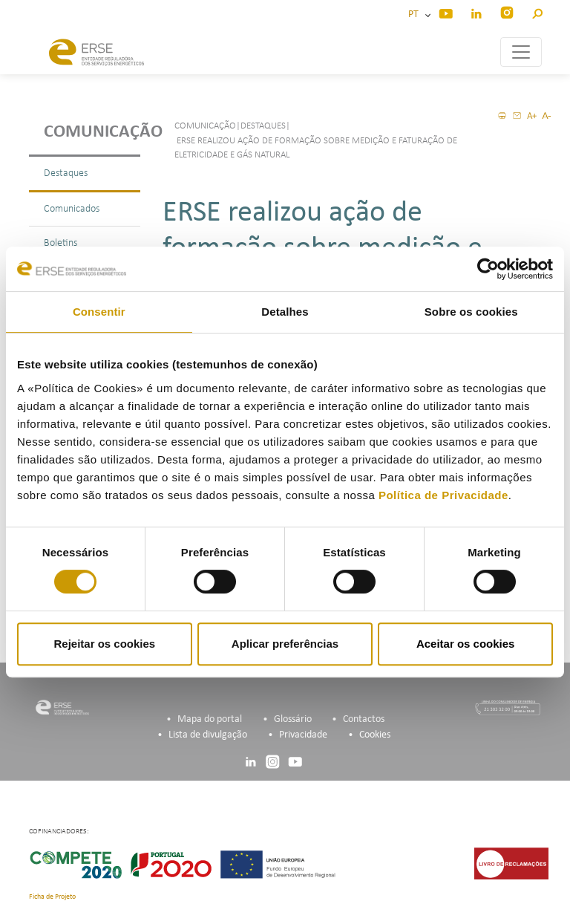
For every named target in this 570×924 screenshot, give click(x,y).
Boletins (60, 243)
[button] (537, 12)
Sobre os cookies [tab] (471, 312)
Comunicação (92, 132)
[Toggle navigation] (521, 52)
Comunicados (72, 209)
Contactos (364, 719)
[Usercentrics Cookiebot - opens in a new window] (488, 269)
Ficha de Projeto (52, 897)
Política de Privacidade (443, 495)
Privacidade (303, 735)
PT (416, 14)
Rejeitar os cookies (104, 644)
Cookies (375, 735)
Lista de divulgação (208, 735)
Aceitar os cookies (466, 644)
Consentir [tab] (99, 312)
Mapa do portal (210, 719)
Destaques (66, 173)
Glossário (293, 719)
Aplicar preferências (285, 644)
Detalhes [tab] (285, 312)
